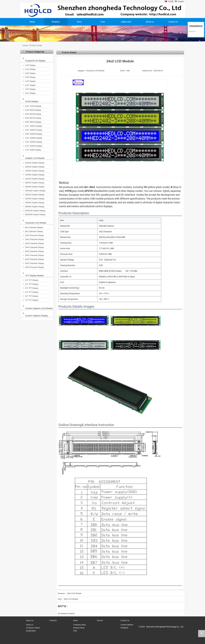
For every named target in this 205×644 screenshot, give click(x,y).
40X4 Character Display (34, 267)
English (179, 1)
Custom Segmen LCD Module (39, 308)
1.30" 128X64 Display (34, 138)
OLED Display (32, 101)
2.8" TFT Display (32, 284)
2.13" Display (30, 69)
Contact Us (125, 620)
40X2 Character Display (34, 263)
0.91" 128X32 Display (34, 130)
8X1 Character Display (34, 227)
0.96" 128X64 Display (34, 134)
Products (53, 620)
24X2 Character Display (34, 259)
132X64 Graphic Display (35, 175)
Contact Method (127, 625)
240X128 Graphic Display (35, 211)
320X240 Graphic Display (35, 215)
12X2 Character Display (34, 235)
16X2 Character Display (34, 243)
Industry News (79, 628)
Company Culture (33, 628)
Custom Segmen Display (37, 316)
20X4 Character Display (34, 255)
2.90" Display (30, 77)
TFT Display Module (34, 275)
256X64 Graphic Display (35, 207)
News (76, 620)
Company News (80, 625)
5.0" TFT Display (32, 296)
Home (25, 45)
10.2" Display (30, 93)
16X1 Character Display (34, 239)
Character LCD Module (36, 223)
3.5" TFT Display (32, 288)
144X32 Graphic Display (35, 179)
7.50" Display (30, 89)
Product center (36, 45)
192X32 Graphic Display (35, 195)
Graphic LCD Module (35, 158)
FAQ (75, 631)
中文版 (169, 1)
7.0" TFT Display (32, 300)
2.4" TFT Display (32, 280)
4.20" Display (30, 85)
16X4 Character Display (34, 247)
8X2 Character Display (34, 231)
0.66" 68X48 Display (33, 114)
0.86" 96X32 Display (33, 122)
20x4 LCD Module (74, 593)
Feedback (124, 628)
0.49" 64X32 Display (33, 110)
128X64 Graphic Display (35, 171)
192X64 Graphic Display (35, 199)
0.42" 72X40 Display (33, 106)
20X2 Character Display (34, 251)
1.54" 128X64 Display (34, 142)
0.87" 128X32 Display (34, 126)
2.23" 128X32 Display (34, 146)
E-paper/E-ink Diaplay (35, 61)
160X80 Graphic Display (35, 187)
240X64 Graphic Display (35, 203)
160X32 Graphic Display (35, 183)
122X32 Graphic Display (35, 163)
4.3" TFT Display (32, 292)
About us (30, 625)
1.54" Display (30, 65)
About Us (30, 620)
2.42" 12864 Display (33, 150)
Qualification (31, 631)
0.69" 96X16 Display (33, 118)
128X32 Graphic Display (35, 167)
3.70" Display (30, 81)
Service (100, 620)
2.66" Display (30, 73)
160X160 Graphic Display (35, 191)
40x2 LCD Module (71, 599)
